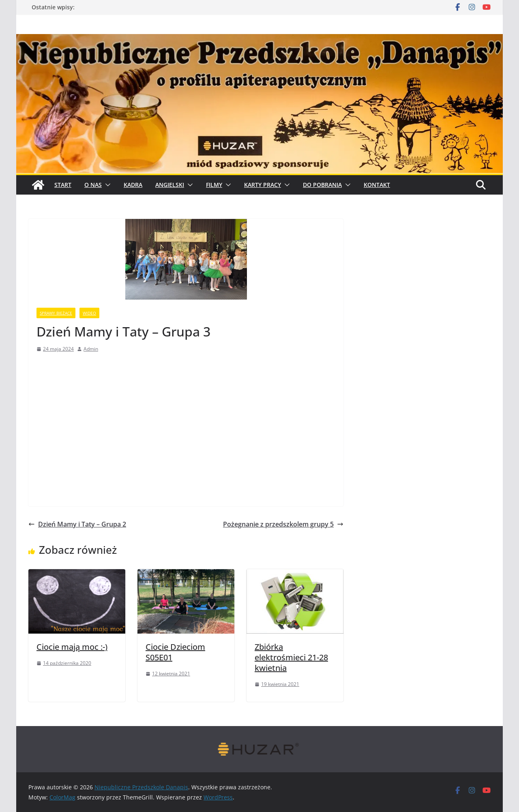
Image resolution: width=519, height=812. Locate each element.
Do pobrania (322, 185)
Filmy (214, 185)
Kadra (133, 185)
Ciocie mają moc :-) (72, 647)
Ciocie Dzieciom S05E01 (175, 652)
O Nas (93, 185)
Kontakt (377, 185)
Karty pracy (263, 185)
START (63, 185)
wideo (89, 313)
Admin (91, 349)
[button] (106, 185)
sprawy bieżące (56, 313)
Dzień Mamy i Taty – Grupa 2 (77, 524)
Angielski (170, 185)
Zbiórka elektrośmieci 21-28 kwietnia (291, 657)
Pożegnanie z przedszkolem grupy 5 (283, 524)
